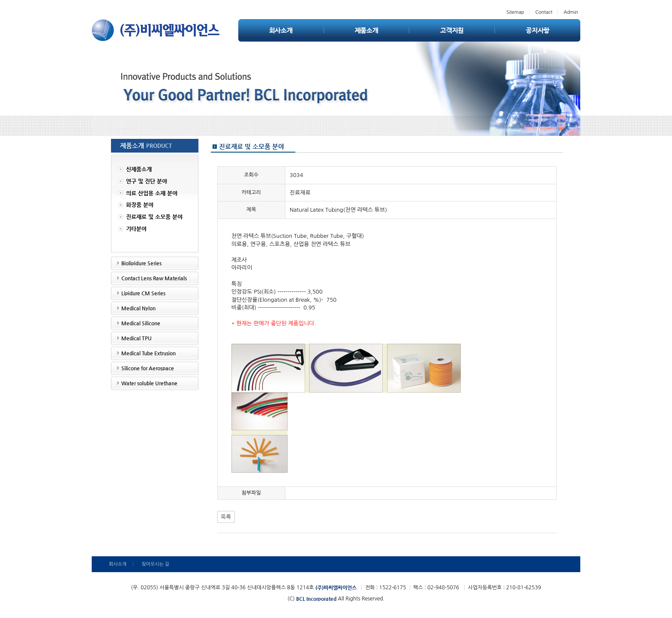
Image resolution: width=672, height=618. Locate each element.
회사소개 (281, 30)
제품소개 (367, 30)
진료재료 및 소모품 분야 (151, 217)
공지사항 (538, 30)
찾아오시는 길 (155, 564)
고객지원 (452, 30)
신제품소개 (135, 169)
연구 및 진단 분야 (143, 181)
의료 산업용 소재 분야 (148, 193)
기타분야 (133, 229)
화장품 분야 (136, 205)
